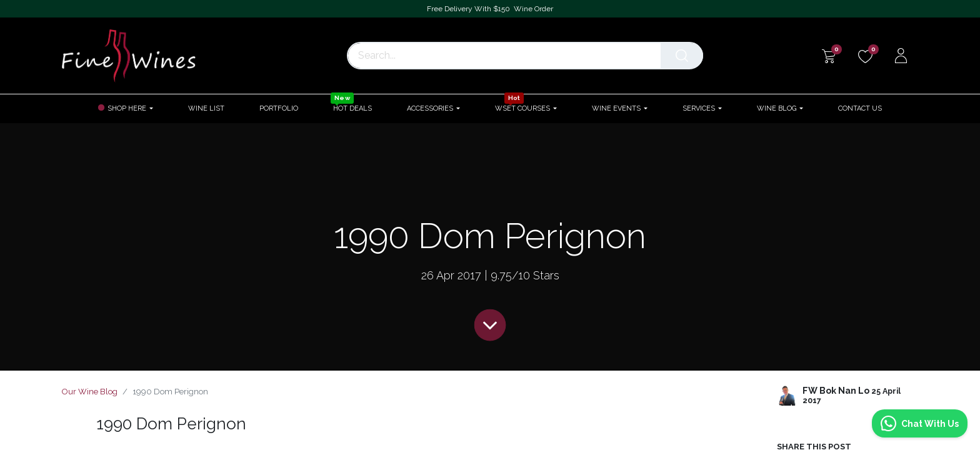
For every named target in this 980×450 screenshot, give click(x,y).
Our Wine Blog (90, 392)
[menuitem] (206, 108)
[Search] (684, 56)
